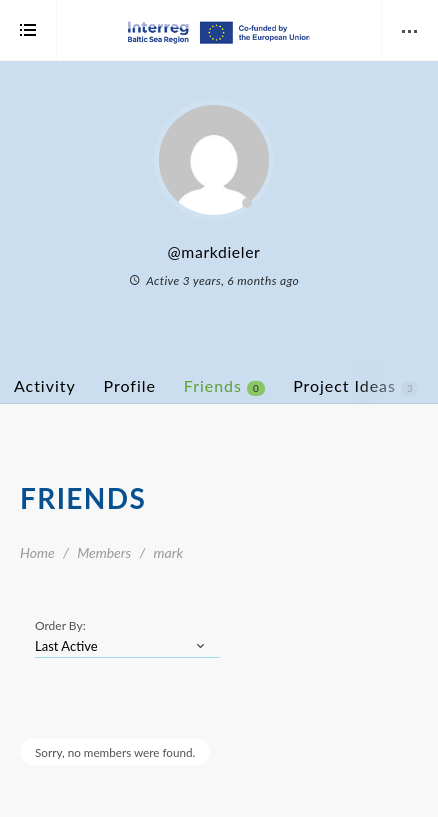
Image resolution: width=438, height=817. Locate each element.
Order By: (60, 625)
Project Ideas (356, 386)
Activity (45, 385)
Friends (224, 386)
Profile (130, 385)
